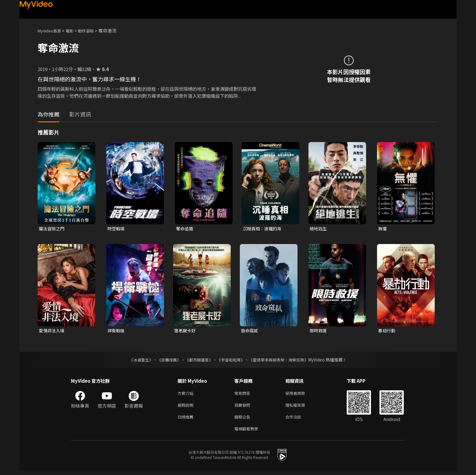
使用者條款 (300, 395)
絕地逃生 (319, 229)
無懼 (383, 229)
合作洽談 (298, 420)
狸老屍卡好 (186, 331)
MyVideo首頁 (51, 31)
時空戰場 (117, 229)
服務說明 (187, 407)
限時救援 (319, 331)
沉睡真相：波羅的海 (263, 229)
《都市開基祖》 (197, 361)
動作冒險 (93, 31)
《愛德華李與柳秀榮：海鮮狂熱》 (282, 361)
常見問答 (243, 395)
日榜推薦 (187, 420)
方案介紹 (187, 395)
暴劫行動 (387, 331)
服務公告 (243, 420)
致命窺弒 (250, 331)
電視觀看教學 (248, 433)
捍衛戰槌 (117, 331)
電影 (74, 31)
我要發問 (243, 407)
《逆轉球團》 (165, 361)
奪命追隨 (185, 229)
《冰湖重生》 (136, 361)
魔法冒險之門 (53, 229)
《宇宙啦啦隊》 (231, 361)
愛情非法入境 (53, 331)
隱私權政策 (300, 407)
